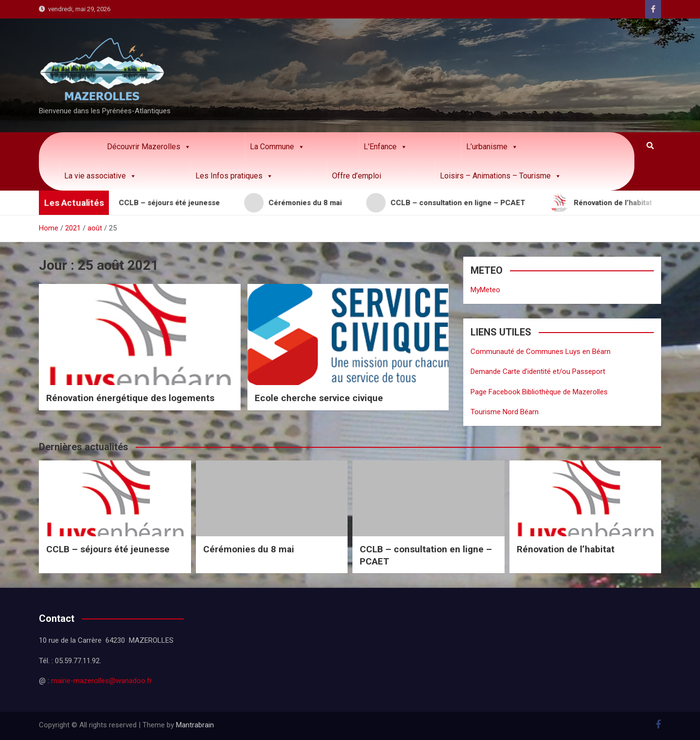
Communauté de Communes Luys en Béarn (541, 352)
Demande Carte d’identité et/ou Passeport (538, 371)
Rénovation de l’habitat (566, 549)
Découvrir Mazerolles (149, 147)
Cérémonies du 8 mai (249, 549)
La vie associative (100, 176)
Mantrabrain (195, 725)
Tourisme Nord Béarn (505, 412)
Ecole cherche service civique (319, 398)
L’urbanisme (492, 147)
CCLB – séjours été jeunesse (108, 549)
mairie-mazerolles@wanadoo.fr (102, 681)
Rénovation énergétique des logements (130, 398)
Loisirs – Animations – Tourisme (501, 176)
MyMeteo (485, 290)
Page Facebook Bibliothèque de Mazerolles (539, 392)
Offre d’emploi (357, 176)
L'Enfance (385, 147)
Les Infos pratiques (234, 176)
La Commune (277, 147)
